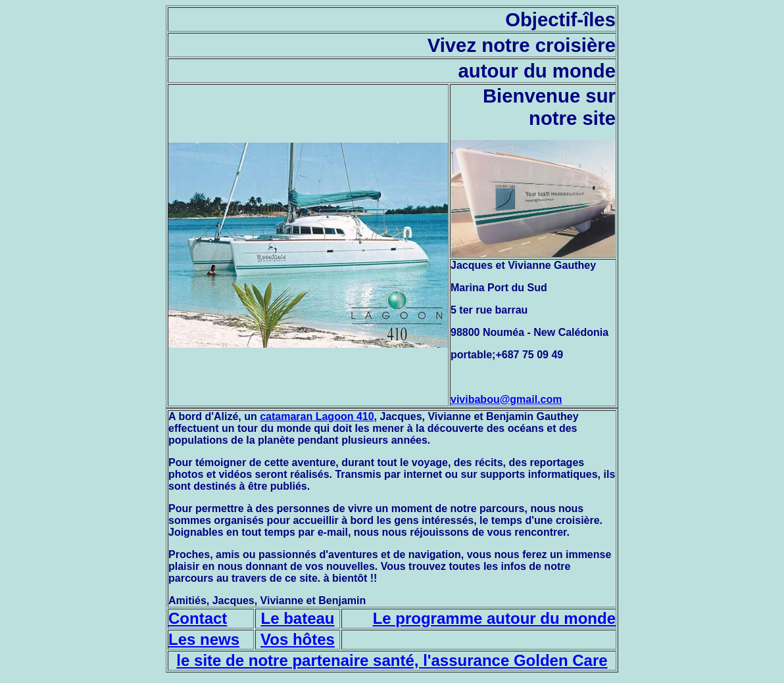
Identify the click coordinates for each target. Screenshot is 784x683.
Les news (204, 639)
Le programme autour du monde (494, 618)
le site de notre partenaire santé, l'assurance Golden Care (392, 660)
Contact (198, 618)
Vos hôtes (298, 639)
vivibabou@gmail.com (506, 399)
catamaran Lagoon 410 (317, 416)
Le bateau (297, 618)
